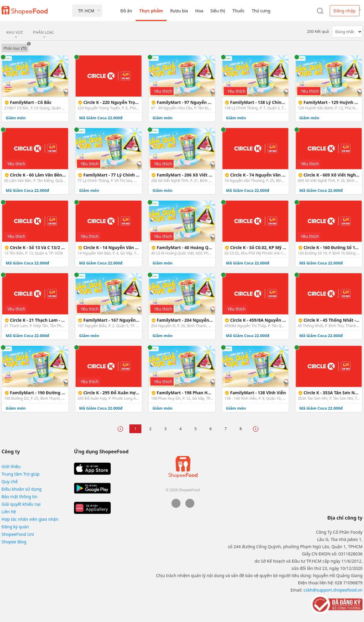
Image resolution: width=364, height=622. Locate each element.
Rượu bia (179, 11)
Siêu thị (218, 11)
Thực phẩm (151, 11)
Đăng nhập (345, 11)
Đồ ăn (126, 11)
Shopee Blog (14, 542)
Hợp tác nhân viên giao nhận (30, 519)
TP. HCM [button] (86, 11)
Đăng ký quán (15, 527)
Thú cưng (261, 11)
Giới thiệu (11, 466)
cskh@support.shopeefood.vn (333, 590)
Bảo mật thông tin (19, 497)
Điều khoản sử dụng (22, 489)
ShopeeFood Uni (18, 534)
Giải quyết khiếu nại (21, 504)
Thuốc (238, 11)
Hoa (199, 11)
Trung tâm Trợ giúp (20, 474)
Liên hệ (9, 512)
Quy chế (10, 481)
